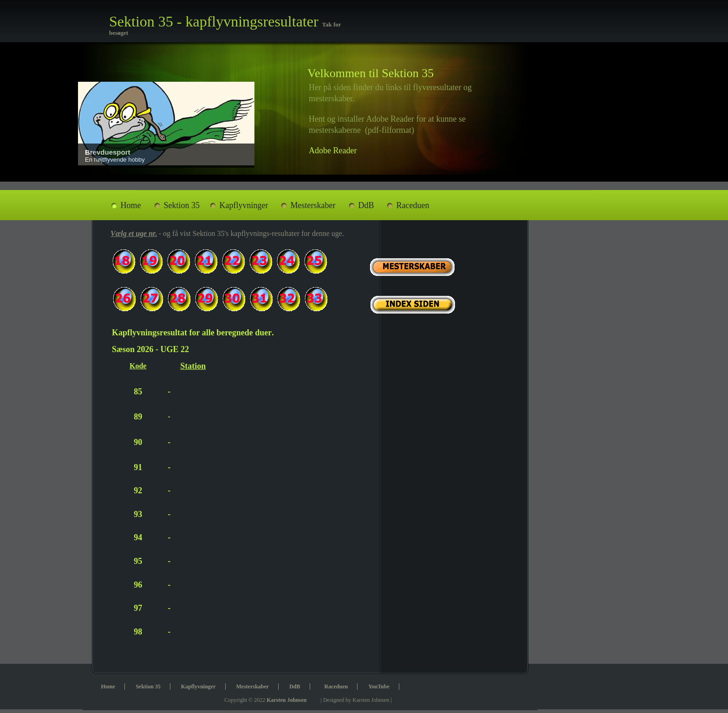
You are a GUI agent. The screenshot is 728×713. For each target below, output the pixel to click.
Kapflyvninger (244, 205)
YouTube (379, 687)
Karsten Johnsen (286, 700)
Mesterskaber (313, 205)
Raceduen (413, 205)
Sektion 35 (182, 205)
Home (131, 205)
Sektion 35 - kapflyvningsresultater (216, 21)
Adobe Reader (333, 150)
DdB (366, 205)
